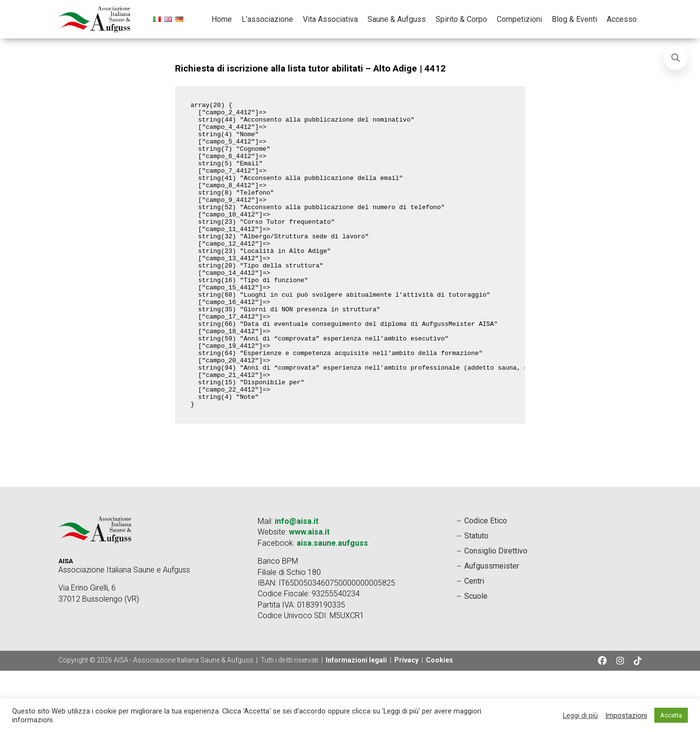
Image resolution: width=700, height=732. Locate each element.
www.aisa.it (309, 593)
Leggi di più (580, 715)
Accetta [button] (671, 715)
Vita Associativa (330, 19)
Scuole (476, 657)
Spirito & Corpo (461, 19)
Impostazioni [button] (626, 715)
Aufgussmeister (492, 627)
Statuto (476, 597)
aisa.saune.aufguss (332, 604)
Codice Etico (486, 582)
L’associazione (267, 19)
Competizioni (519, 19)
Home (222, 19)
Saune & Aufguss (397, 19)
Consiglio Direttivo (496, 612)
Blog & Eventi (574, 19)
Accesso (622, 19)
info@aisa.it (297, 582)
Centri (474, 642)
